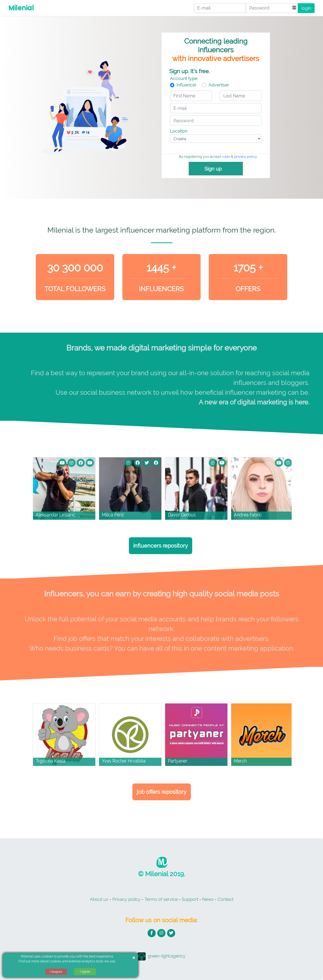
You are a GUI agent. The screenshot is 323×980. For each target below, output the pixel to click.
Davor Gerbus (182, 515)
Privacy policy (126, 899)
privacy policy (246, 157)
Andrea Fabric (248, 515)
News (208, 899)
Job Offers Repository (162, 792)
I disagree (56, 972)
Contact (226, 899)
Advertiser (219, 85)
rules (226, 157)
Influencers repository (161, 546)
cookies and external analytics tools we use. (83, 961)
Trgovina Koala (51, 761)
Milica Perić (113, 515)
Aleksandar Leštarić (55, 515)
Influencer (187, 85)
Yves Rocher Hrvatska (124, 761)
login (306, 8)
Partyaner (178, 761)
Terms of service (161, 899)
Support (190, 899)
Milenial (21, 8)
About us (99, 899)
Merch (240, 761)
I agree (85, 972)
